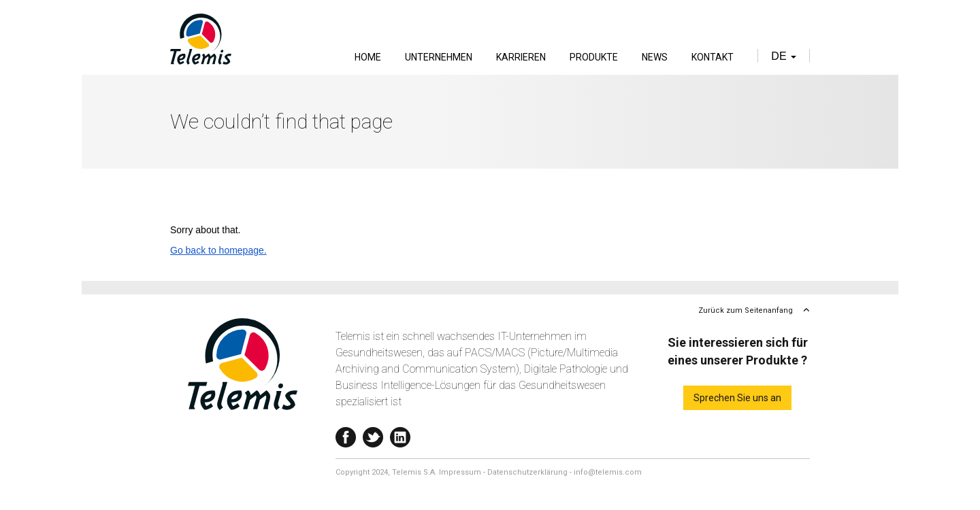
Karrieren (521, 57)
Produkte (594, 57)
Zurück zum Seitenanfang (746, 310)
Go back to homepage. (218, 250)
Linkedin (400, 434)
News (655, 57)
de (784, 56)
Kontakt (713, 57)
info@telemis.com (608, 472)
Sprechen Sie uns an (737, 398)
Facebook (346, 434)
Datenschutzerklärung (527, 472)
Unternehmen (439, 57)
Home (368, 57)
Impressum (460, 472)
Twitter (373, 434)
